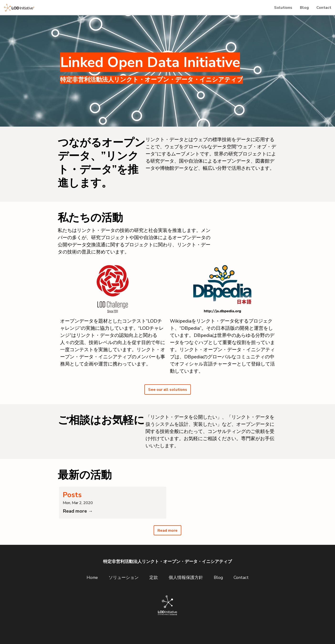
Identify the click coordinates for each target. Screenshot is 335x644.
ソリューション (124, 587)
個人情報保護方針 (186, 587)
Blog (298, 9)
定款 (154, 587)
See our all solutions (167, 394)
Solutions (272, 9)
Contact (321, 9)
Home (92, 587)
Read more (168, 540)
